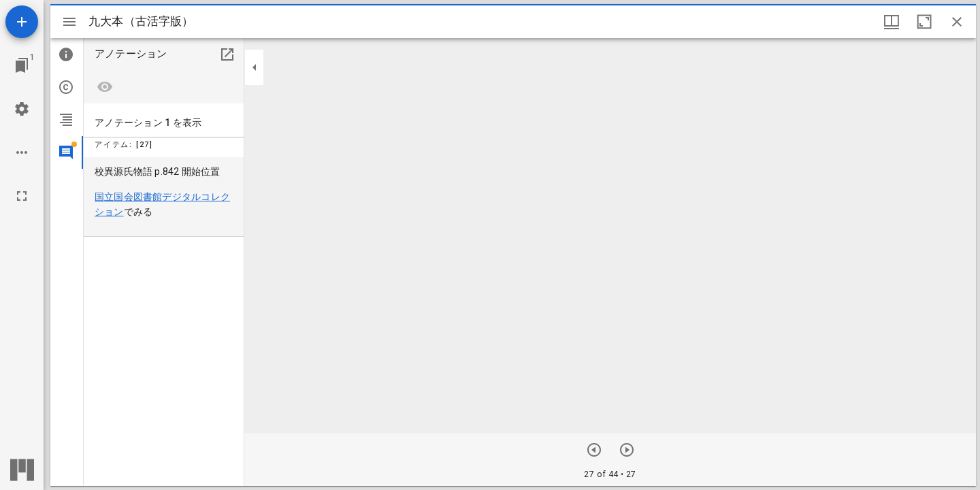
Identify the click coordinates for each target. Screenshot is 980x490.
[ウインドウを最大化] (924, 22)
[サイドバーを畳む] (255, 67)
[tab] (67, 54)
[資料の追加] (22, 22)
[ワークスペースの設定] (22, 109)
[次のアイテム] (594, 450)
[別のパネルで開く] (227, 54)
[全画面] (22, 196)
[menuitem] (164, 197)
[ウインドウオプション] (892, 22)
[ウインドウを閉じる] (957, 22)
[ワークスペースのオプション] (22, 152)
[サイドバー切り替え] (69, 22)
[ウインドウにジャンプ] (22, 65)
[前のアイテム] (627, 450)
